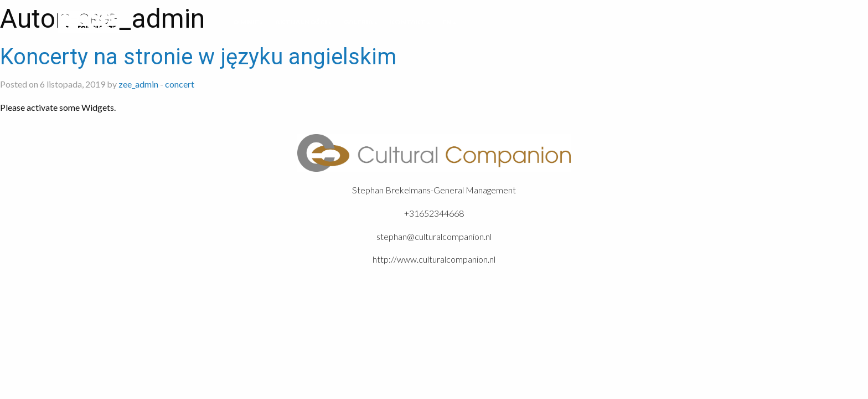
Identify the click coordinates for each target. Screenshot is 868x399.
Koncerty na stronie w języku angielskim (198, 57)
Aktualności (301, 22)
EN (447, 22)
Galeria (358, 22)
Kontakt (408, 22)
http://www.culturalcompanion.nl (434, 259)
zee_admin (138, 84)
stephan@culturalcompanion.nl (434, 236)
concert (180, 84)
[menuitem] (246, 22)
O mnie (246, 22)
